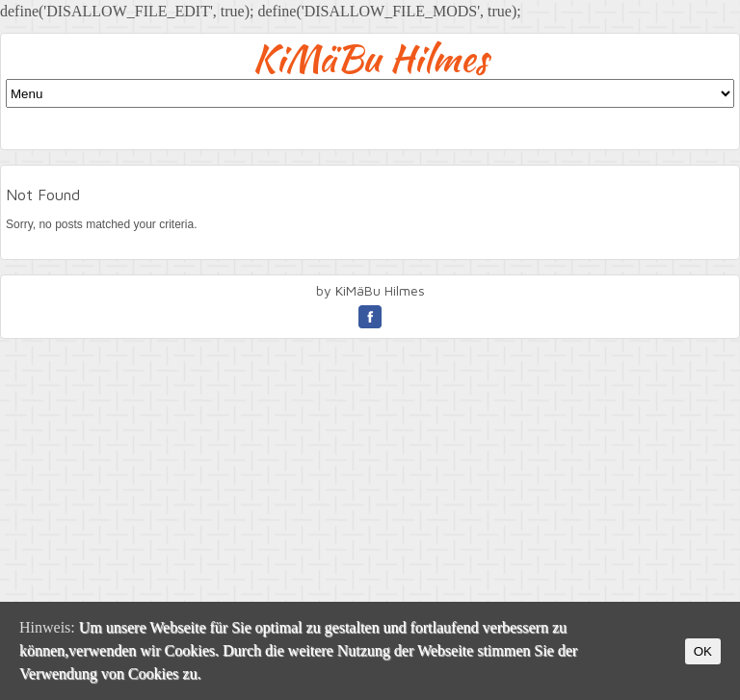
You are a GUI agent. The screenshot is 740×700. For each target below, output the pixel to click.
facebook (370, 317)
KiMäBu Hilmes (370, 58)
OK (703, 651)
